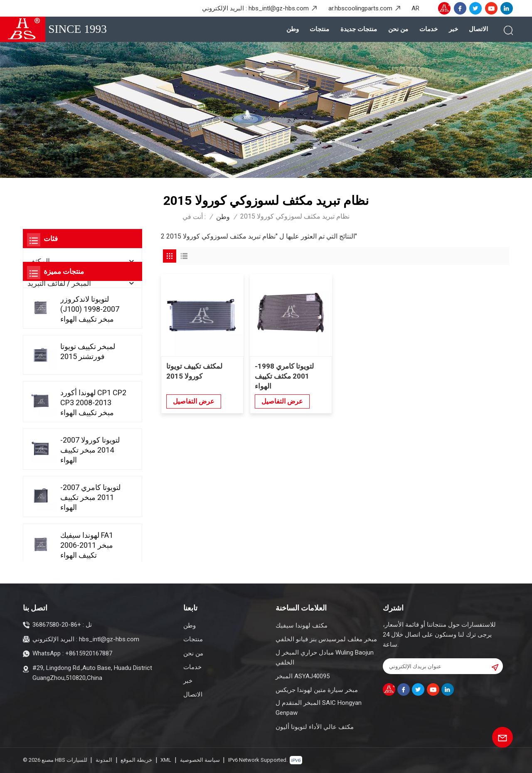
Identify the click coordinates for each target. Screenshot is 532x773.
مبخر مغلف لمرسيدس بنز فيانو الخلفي (326, 639)
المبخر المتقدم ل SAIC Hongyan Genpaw (319, 708)
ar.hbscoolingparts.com (360, 8)
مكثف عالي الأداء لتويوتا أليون (315, 727)
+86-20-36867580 (57, 625)
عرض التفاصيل (194, 401)
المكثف (39, 261)
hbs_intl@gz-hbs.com (279, 8)
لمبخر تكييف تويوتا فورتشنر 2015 (88, 421)
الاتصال (478, 29)
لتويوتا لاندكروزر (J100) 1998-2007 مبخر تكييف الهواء (90, 378)
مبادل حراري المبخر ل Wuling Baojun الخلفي (325, 657)
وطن (293, 29)
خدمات (429, 29)
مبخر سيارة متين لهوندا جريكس (317, 690)
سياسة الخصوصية (200, 760)
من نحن (398, 29)
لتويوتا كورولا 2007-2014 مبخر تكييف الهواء (90, 520)
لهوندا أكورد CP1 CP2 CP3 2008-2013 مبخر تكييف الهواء (93, 472)
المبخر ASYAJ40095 (303, 676)
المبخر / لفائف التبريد (59, 283)
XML (166, 760)
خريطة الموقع (136, 760)
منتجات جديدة (359, 29)
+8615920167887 (89, 653)
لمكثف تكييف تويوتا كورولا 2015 (194, 371)
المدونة (104, 760)
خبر (453, 29)
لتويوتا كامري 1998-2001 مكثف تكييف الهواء (284, 376)
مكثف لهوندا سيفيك (302, 625)
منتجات (319, 29)
